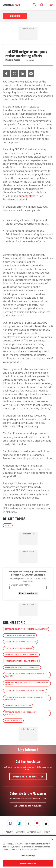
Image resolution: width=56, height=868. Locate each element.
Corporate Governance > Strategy (20, 635)
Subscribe (15, 16)
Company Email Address (20, 585)
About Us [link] (10, 832)
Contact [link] (47, 832)
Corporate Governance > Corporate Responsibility (21, 713)
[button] (51, 5)
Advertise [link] (20, 832)
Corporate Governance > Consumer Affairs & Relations (25, 675)
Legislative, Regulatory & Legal (18, 648)
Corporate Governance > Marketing (20, 642)
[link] (6, 73)
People (8, 525)
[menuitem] (6, 73)
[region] (28, 852)
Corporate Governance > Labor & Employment (25, 691)
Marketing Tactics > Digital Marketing (21, 655)
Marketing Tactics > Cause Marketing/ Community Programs (26, 683)
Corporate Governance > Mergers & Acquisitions (26, 629)
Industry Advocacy (13, 721)
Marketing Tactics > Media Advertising (21, 661)
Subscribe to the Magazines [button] (28, 805)
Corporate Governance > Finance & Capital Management (24, 698)
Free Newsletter (28, 593)
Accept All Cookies (28, 863)
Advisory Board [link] (34, 832)
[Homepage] (11, 5)
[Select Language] (42, 5)
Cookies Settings (28, 856)
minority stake (27, 196)
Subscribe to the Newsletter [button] (28, 776)
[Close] (52, 839)
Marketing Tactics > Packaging (18, 706)
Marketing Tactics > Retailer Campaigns (22, 667)
